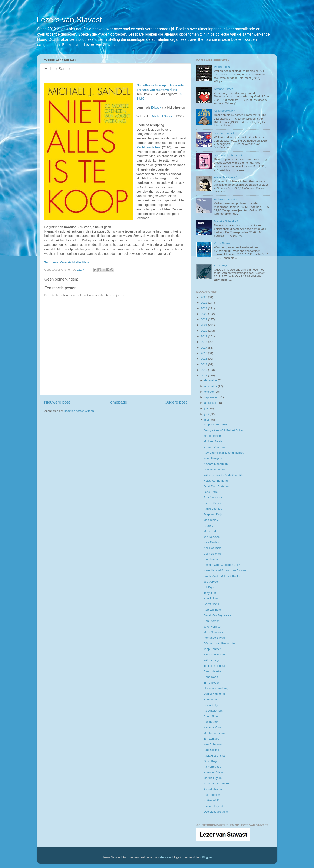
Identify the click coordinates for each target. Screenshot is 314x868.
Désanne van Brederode (219, 643)
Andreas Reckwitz (225, 199)
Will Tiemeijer (212, 660)
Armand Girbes (224, 89)
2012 (204, 375)
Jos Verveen (211, 582)
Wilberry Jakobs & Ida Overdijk (223, 475)
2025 (204, 303)
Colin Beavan (212, 554)
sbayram (165, 857)
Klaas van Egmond (216, 481)
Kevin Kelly (211, 705)
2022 (204, 319)
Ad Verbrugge (212, 767)
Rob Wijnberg (212, 610)
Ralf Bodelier (212, 795)
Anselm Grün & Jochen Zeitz (222, 565)
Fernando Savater (215, 638)
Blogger (207, 857)
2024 (204, 308)
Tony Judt (210, 593)
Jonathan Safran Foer (217, 783)
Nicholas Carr (212, 727)
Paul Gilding (211, 750)
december (211, 380)
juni (207, 414)
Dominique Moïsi (214, 469)
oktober (210, 392)
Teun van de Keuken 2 (228, 155)
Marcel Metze (212, 436)
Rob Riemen (211, 621)
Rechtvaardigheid (149, 147)
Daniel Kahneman (215, 694)
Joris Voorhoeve (214, 497)
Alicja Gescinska (214, 756)
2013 (204, 370)
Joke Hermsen (213, 627)
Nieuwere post (57, 402)
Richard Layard (213, 806)
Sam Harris (211, 559)
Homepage (117, 402)
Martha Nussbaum (215, 733)
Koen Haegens (213, 458)
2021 (204, 325)
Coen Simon (211, 716)
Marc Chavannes (214, 632)
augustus (211, 403)
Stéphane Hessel (214, 655)
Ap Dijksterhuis (213, 711)
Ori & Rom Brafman (216, 486)
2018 (204, 342)
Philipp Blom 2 (223, 67)
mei (207, 420)
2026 (204, 297)
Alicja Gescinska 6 (226, 177)
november (211, 386)
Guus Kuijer (211, 761)
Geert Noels (211, 604)
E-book (156, 107)
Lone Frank (211, 492)
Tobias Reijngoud (215, 666)
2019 (204, 336)
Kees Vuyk (221, 265)
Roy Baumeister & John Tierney (224, 453)
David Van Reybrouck (217, 615)
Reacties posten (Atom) (79, 411)
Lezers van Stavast (69, 20)
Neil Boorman (212, 548)
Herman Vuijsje (213, 772)
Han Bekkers (212, 598)
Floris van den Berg (216, 688)
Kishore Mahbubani (216, 464)
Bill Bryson (210, 587)
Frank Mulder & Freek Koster (222, 576)
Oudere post (176, 402)
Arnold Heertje (213, 789)
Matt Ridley (211, 520)
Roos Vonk (210, 699)
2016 (204, 353)
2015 (204, 359)
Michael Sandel (163, 116)
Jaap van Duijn (213, 514)
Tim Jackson (211, 683)
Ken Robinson (213, 744)
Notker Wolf (211, 800)
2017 (204, 348)
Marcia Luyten (213, 778)
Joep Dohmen (212, 649)
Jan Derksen (212, 537)
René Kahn (211, 677)
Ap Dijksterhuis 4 (225, 111)
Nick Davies (211, 542)
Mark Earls (210, 531)
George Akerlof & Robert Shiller (224, 430)
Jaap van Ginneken (216, 425)
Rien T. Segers (213, 503)
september (212, 397)
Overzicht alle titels (216, 812)
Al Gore (208, 526)
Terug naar (67, 262)
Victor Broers (222, 243)
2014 (204, 364)
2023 (204, 314)
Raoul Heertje (212, 671)
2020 (204, 331)
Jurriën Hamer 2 (224, 133)
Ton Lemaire (211, 739)
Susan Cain (211, 722)
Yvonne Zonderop (215, 447)
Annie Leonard (213, 509)
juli (206, 409)
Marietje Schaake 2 (226, 221)
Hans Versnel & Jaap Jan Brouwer (225, 570)
